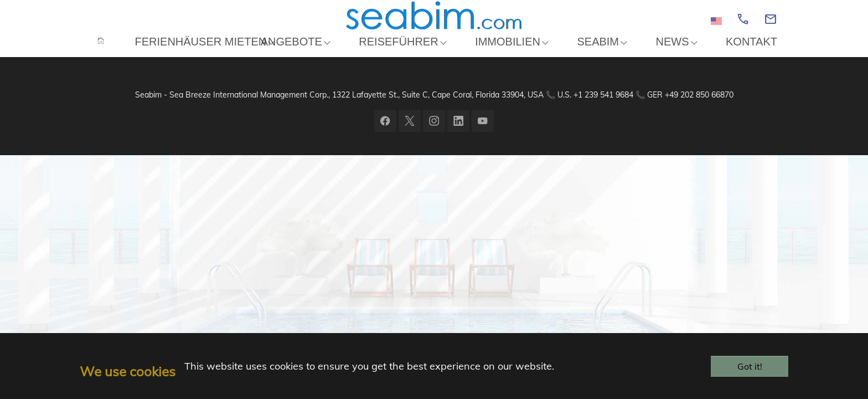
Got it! (750, 366)
